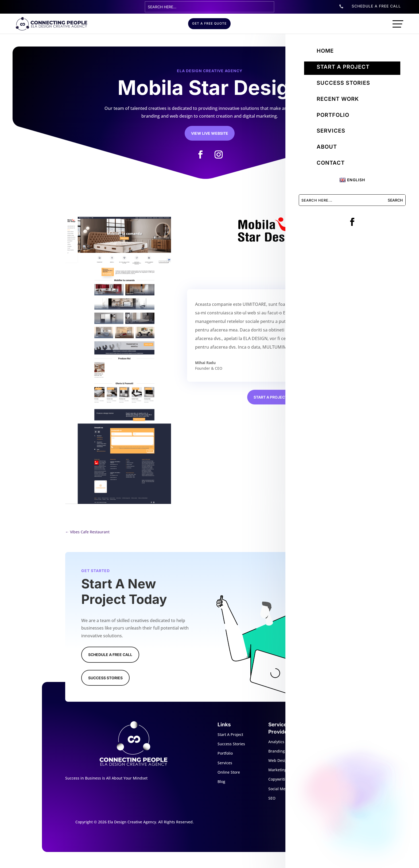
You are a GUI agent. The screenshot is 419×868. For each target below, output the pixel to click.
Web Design (279, 760)
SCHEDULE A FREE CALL (376, 6)
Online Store (229, 772)
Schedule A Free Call (110, 655)
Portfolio (333, 115)
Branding (277, 751)
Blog (221, 782)
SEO (272, 798)
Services (331, 131)
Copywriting (279, 779)
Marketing (278, 770)
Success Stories (343, 83)
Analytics (276, 742)
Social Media (280, 789)
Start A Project (230, 734)
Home (325, 51)
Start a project (343, 67)
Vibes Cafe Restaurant (87, 532)
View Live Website (210, 133)
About (327, 147)
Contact (331, 163)
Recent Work (338, 99)
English (352, 180)
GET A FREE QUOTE (209, 23)
